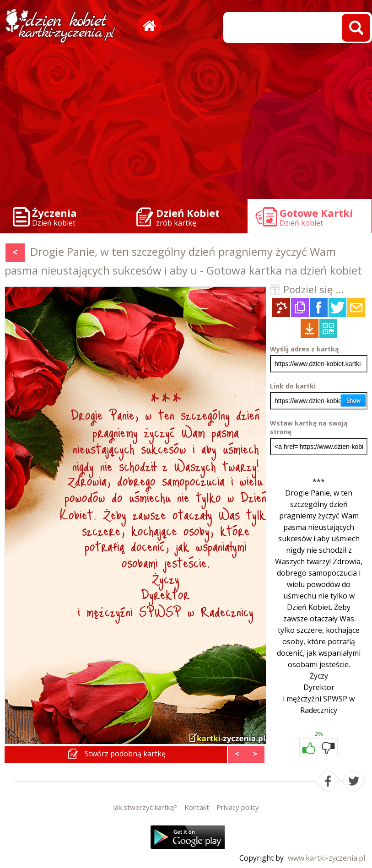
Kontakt (197, 807)
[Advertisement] (186, 124)
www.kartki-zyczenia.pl (326, 858)
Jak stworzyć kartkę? (145, 807)
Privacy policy (238, 807)
